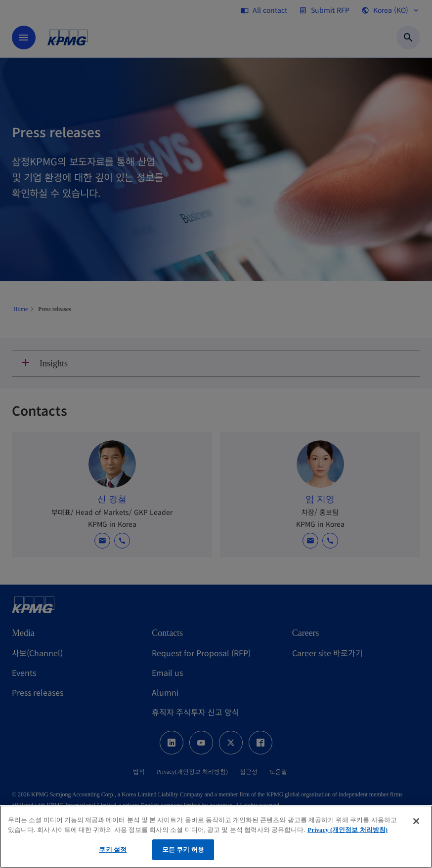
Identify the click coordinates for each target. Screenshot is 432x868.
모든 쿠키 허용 (183, 849)
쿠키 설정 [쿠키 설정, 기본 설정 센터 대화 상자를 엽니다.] (113, 849)
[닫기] (416, 821)
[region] (216, 837)
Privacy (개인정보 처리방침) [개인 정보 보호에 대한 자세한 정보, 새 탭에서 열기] (347, 830)
